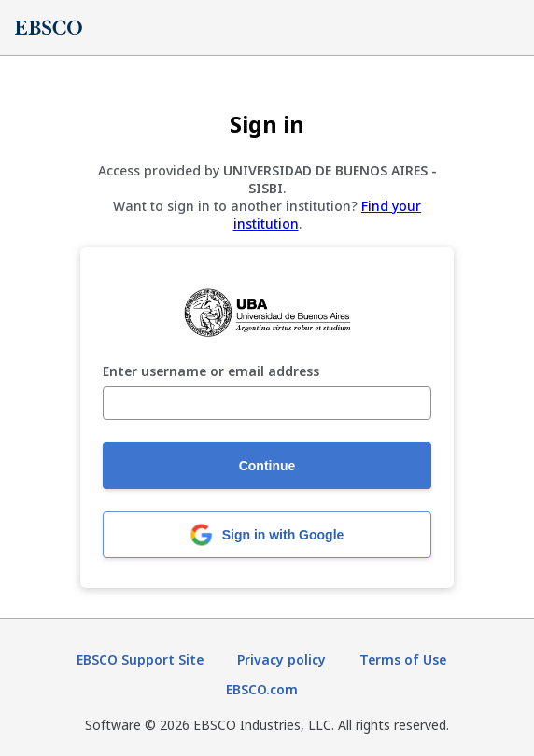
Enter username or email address (211, 372)
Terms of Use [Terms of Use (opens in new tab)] (403, 659)
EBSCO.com (262, 689)
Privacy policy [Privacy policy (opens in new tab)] (281, 659)
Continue (267, 466)
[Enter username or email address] (267, 403)
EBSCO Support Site (140, 659)
